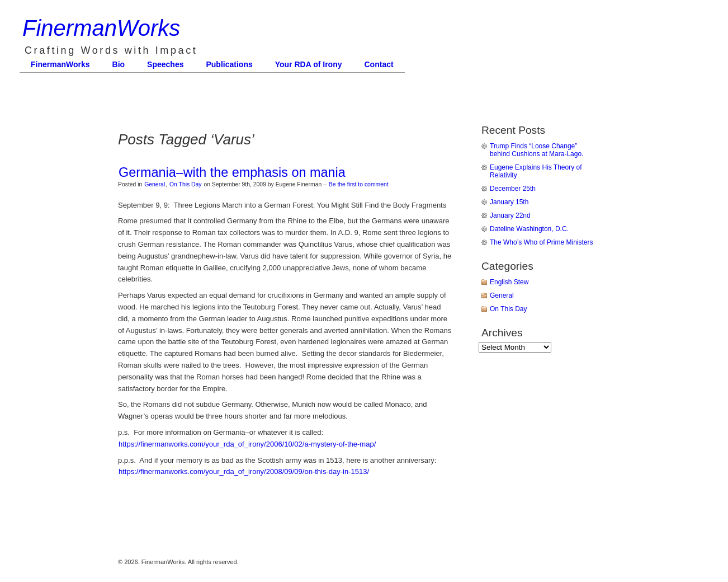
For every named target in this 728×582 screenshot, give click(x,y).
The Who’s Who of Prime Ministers (542, 242)
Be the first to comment (359, 184)
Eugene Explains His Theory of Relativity (536, 171)
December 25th (513, 189)
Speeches (165, 64)
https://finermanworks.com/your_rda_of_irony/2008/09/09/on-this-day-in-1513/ (244, 471)
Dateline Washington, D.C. (529, 229)
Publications (229, 64)
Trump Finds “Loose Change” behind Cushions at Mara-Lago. (536, 150)
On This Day (186, 184)
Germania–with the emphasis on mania (232, 172)
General (155, 184)
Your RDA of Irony (309, 64)
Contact (379, 64)
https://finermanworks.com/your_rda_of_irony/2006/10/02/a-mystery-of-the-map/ (247, 444)
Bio (119, 64)
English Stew (509, 282)
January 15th (509, 202)
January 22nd (510, 215)
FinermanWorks (101, 28)
